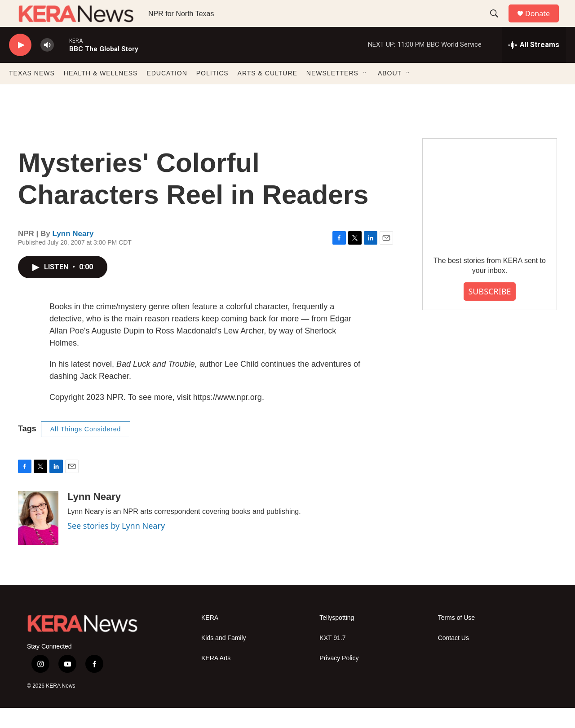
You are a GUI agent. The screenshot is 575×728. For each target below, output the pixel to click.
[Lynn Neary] (38, 538)
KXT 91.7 (332, 658)
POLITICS (212, 93)
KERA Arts (216, 678)
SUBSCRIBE (489, 311)
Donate (543, 24)
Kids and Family (224, 658)
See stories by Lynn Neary (116, 546)
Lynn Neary (73, 254)
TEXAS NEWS (32, 93)
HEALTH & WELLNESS (101, 93)
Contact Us (453, 658)
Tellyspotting (337, 638)
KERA (210, 638)
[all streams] (534, 65)
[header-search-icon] (498, 24)
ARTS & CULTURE (268, 93)
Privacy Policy (339, 678)
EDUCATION (167, 93)
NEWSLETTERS (332, 93)
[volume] (47, 65)
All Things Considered (86, 449)
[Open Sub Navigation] (365, 93)
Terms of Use (456, 638)
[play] (20, 65)
